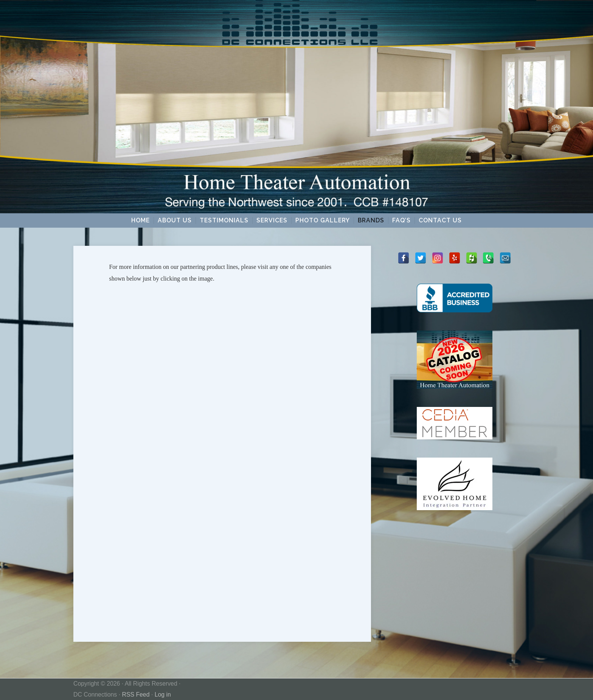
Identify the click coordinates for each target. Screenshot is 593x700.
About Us (175, 220)
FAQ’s (401, 220)
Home (140, 220)
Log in (163, 695)
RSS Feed (136, 695)
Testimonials (224, 220)
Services (272, 220)
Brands (371, 220)
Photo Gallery (323, 220)
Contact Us (440, 220)
